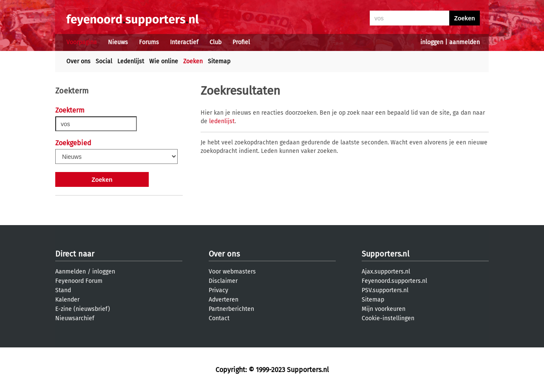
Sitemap (219, 61)
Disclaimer (223, 281)
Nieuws (118, 42)
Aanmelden (71, 272)
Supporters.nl (385, 254)
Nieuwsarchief (75, 318)
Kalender (67, 300)
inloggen (432, 42)
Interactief (184, 42)
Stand (63, 290)
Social (104, 61)
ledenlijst (222, 121)
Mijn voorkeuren (384, 309)
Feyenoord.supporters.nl (394, 281)
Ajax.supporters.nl (386, 272)
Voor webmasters (232, 272)
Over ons (78, 61)
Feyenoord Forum (79, 281)
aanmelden (465, 42)
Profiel (241, 42)
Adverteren (224, 300)
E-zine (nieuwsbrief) (83, 309)
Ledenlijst (131, 61)
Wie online (164, 61)
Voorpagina (82, 42)
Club (215, 42)
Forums (149, 42)
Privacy (218, 290)
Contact (219, 318)
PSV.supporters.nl (385, 290)
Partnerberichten (231, 309)
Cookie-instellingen (388, 318)
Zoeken (193, 61)
